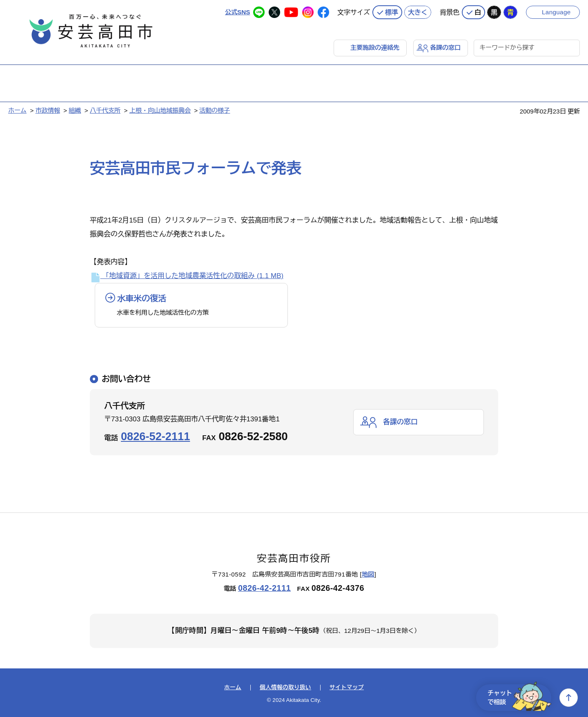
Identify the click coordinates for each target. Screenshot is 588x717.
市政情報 (48, 110)
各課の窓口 (445, 48)
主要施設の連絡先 (375, 48)
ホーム (17, 110)
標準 (392, 12)
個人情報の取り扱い (285, 688)
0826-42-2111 (264, 588)
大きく (418, 12)
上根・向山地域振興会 (160, 110)
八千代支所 (105, 110)
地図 (368, 574)
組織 (75, 110)
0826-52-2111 (155, 436)
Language (556, 12)
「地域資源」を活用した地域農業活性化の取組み (187, 276)
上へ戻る (569, 698)
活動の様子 (215, 110)
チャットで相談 (519, 698)
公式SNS (237, 12)
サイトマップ (347, 688)
